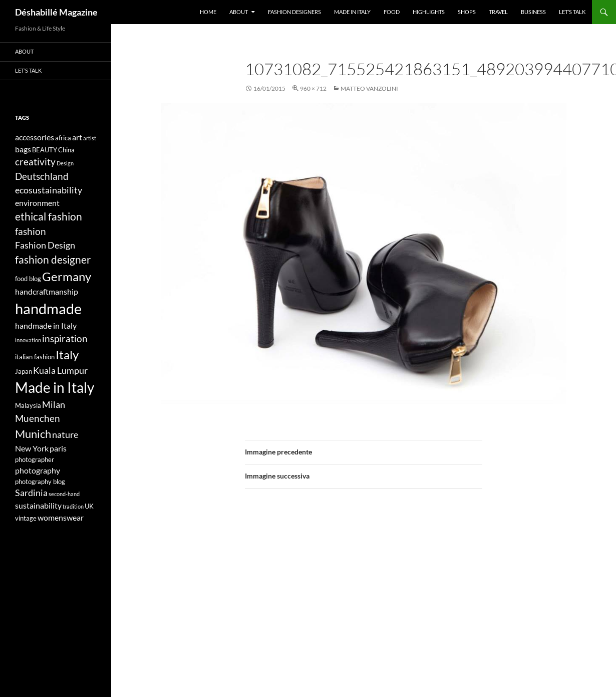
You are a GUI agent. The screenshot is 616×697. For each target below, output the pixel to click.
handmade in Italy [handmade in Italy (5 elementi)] (46, 325)
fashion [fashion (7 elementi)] (31, 231)
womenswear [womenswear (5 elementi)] (61, 517)
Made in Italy (352, 12)
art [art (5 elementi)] (77, 137)
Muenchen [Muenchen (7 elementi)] (38, 418)
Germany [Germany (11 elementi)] (67, 276)
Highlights (429, 12)
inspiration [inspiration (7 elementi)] (65, 338)
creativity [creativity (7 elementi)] (35, 162)
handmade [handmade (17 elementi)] (48, 308)
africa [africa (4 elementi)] (63, 138)
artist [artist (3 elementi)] (90, 138)
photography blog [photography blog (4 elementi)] (40, 482)
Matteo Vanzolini (369, 88)
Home (208, 12)
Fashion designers (294, 12)
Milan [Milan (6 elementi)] (54, 405)
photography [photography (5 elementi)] (38, 470)
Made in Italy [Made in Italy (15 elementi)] (55, 388)
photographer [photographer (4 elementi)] (35, 459)
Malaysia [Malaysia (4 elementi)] (28, 405)
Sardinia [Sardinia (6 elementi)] (31, 493)
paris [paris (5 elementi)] (58, 448)
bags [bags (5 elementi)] (23, 149)
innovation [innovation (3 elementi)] (28, 340)
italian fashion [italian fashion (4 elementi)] (35, 357)
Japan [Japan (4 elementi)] (24, 371)
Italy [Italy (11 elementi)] (67, 355)
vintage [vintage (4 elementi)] (26, 518)
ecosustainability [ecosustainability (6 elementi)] (49, 190)
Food (392, 12)
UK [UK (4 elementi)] (89, 506)
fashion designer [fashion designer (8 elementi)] (53, 260)
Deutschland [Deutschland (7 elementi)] (42, 176)
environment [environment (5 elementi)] (37, 203)
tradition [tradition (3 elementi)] (73, 506)
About (239, 12)
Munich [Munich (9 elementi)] (33, 434)
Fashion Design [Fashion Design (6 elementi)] (45, 245)
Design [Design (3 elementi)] (65, 163)
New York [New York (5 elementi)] (32, 448)
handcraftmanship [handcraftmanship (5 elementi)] (47, 291)
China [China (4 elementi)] (66, 150)
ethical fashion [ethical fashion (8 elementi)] (49, 216)
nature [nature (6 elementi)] (65, 435)
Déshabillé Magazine (56, 12)
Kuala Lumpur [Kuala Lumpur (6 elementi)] (60, 371)
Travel (498, 12)
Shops (467, 12)
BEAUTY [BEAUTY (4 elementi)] (45, 150)
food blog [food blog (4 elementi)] (28, 279)
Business (533, 12)
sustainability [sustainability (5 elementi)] (38, 505)
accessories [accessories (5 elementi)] (35, 137)
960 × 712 (313, 88)
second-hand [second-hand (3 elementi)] (64, 494)
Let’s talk (572, 12)
